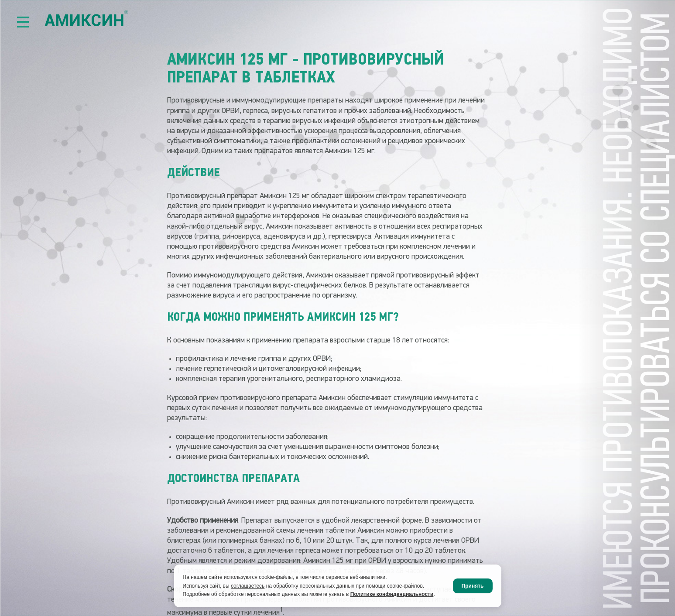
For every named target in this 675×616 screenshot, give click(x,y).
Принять (473, 586)
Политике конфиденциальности (392, 594)
